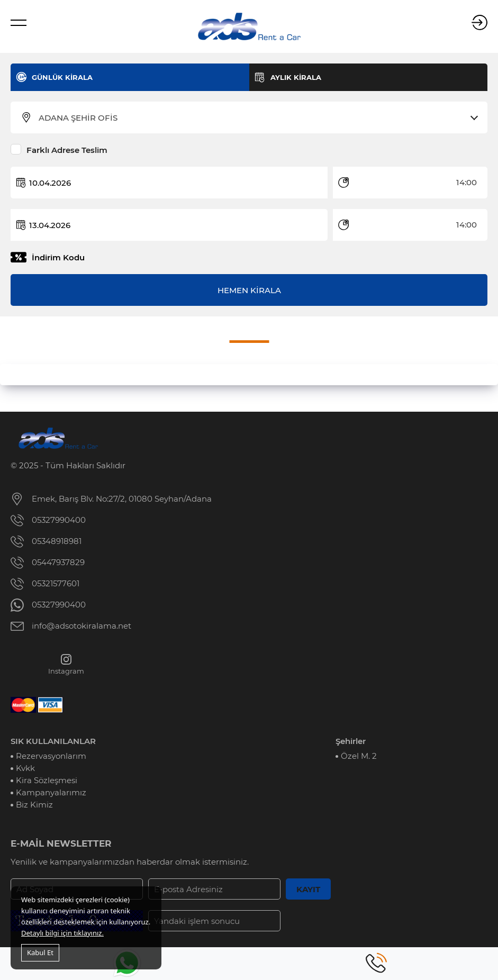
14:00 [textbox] (467, 182)
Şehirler (351, 741)
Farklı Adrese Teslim (67, 150)
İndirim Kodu (58, 257)
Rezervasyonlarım (51, 756)
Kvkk (25, 768)
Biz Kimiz (34, 805)
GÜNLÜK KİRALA (62, 77)
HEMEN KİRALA (249, 290)
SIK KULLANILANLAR (53, 741)
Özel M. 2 (359, 756)
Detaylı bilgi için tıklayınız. (62, 933)
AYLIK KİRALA (296, 77)
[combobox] (256, 118)
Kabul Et (40, 952)
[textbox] (256, 118)
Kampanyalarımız (51, 792)
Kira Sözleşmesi (47, 780)
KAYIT (308, 889)
